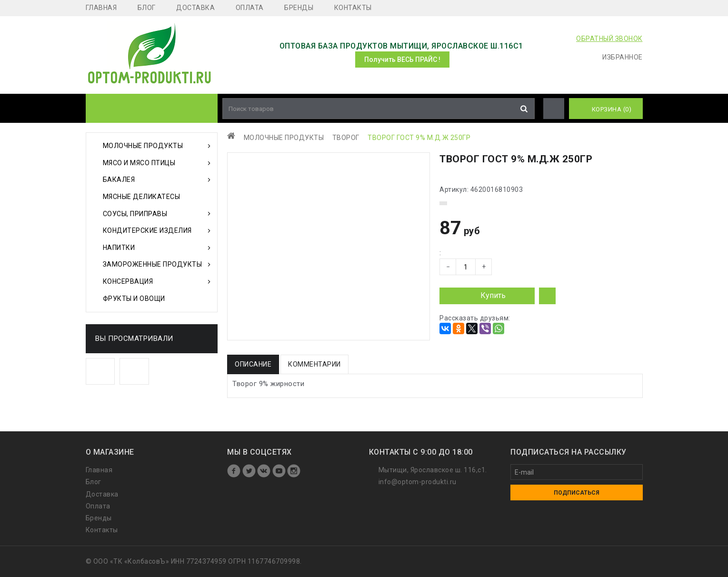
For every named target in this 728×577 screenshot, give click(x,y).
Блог (147, 8)
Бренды (299, 8)
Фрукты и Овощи (134, 298)
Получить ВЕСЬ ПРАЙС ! (402, 60)
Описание (253, 364)
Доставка (195, 8)
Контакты (353, 8)
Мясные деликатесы (142, 197)
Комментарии (314, 364)
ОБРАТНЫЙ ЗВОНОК (609, 39)
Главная (101, 8)
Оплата (250, 8)
